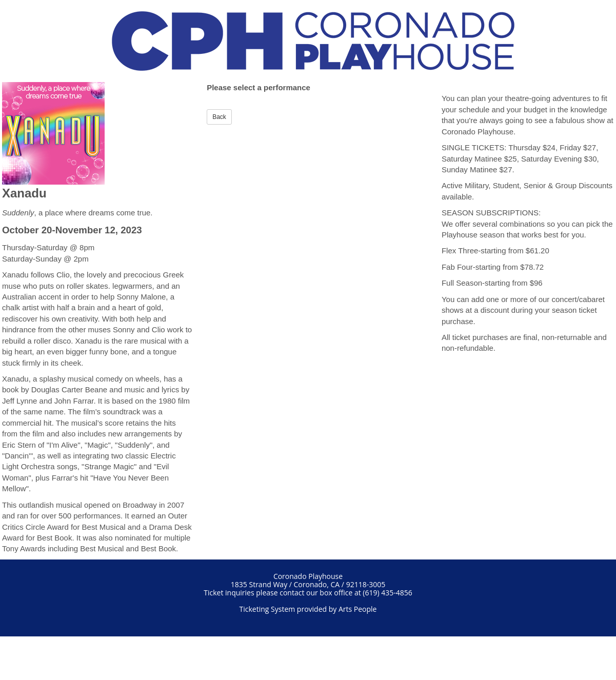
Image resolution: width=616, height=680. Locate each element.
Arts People (358, 609)
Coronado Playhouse (308, 576)
